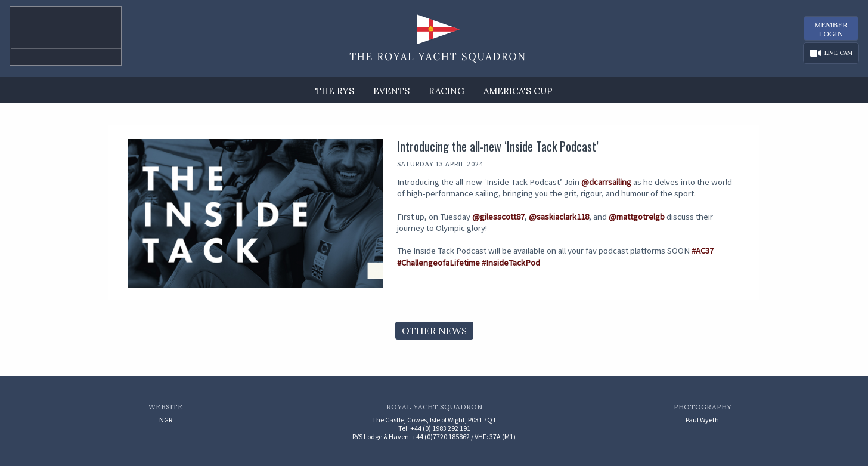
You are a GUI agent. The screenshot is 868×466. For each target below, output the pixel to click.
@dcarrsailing (606, 182)
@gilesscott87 (498, 217)
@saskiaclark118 (559, 217)
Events (391, 91)
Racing (447, 91)
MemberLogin (831, 29)
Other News (434, 331)
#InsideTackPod (511, 263)
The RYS (335, 91)
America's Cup (518, 91)
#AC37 (703, 251)
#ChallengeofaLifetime (438, 263)
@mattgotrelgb (637, 217)
